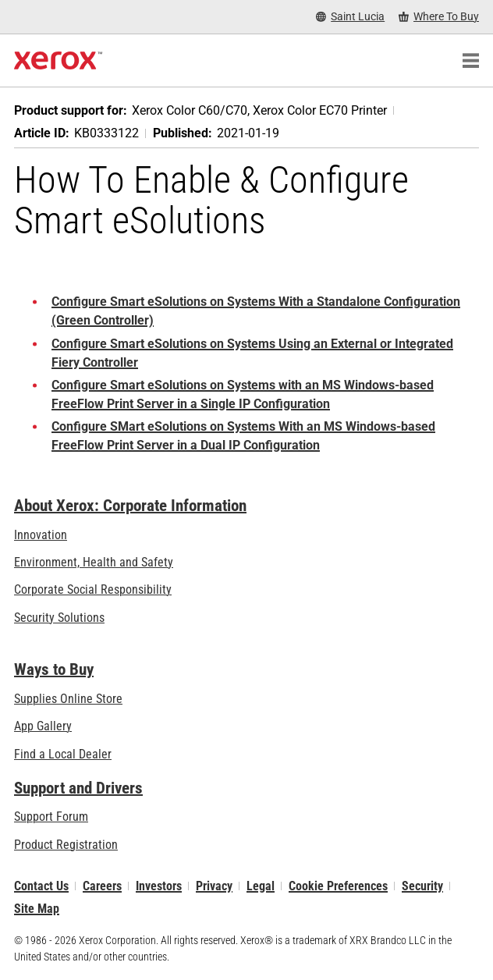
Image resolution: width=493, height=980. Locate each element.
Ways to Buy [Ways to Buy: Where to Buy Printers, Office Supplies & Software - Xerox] (54, 669)
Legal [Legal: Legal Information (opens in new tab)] (261, 886)
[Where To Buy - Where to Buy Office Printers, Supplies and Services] (439, 17)
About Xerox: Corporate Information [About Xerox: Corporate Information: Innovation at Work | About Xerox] (130, 506)
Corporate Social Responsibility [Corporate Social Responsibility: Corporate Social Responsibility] (93, 589)
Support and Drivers (78, 788)
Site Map (37, 909)
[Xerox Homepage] (58, 61)
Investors (159, 886)
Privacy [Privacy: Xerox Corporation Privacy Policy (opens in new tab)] (214, 886)
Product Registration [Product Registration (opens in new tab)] (66, 845)
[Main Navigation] (470, 61)
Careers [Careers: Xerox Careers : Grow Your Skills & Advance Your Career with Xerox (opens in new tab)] (102, 886)
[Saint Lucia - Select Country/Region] (350, 17)
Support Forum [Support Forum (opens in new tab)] (51, 817)
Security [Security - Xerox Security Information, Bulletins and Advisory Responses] (422, 886)
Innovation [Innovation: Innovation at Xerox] (41, 535)
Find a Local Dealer (63, 754)
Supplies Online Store (68, 699)
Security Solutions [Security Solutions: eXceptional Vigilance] (59, 618)
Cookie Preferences (338, 886)
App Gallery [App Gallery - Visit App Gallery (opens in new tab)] (43, 727)
